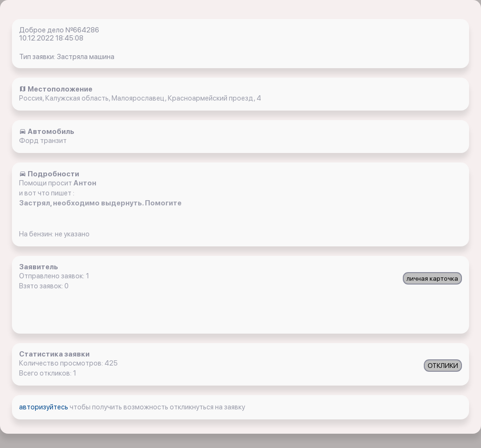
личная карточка (432, 278)
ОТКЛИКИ (443, 366)
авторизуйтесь (44, 407)
